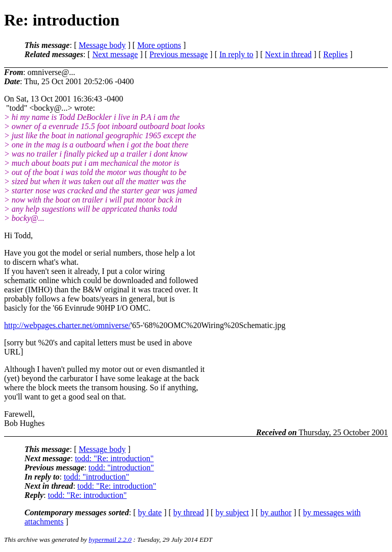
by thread (189, 512)
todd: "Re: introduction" (114, 458)
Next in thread (288, 54)
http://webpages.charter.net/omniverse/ (67, 325)
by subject (232, 512)
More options (159, 45)
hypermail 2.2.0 (110, 540)
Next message (115, 54)
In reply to (237, 54)
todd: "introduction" (121, 468)
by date (150, 512)
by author (276, 512)
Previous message (179, 54)
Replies (335, 54)
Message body (102, 45)
